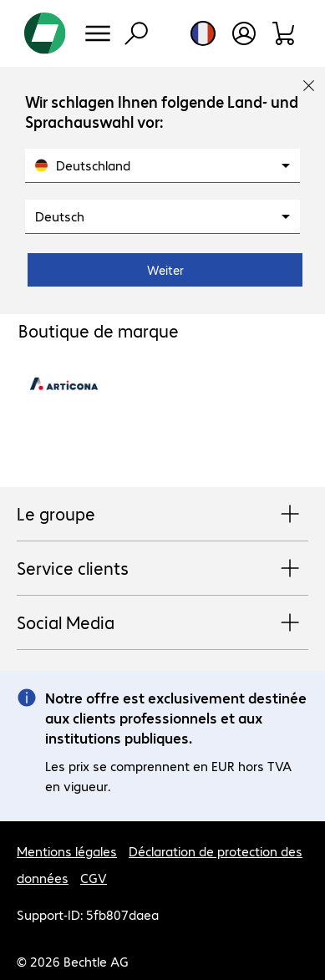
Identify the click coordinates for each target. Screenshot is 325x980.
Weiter (165, 270)
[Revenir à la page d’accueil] (45, 33)
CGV (94, 878)
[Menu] (98, 33)
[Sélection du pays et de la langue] (203, 33)
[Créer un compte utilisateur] (244, 33)
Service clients (162, 569)
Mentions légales (67, 851)
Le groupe (162, 515)
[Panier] (284, 33)
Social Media (162, 623)
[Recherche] (136, 33)
